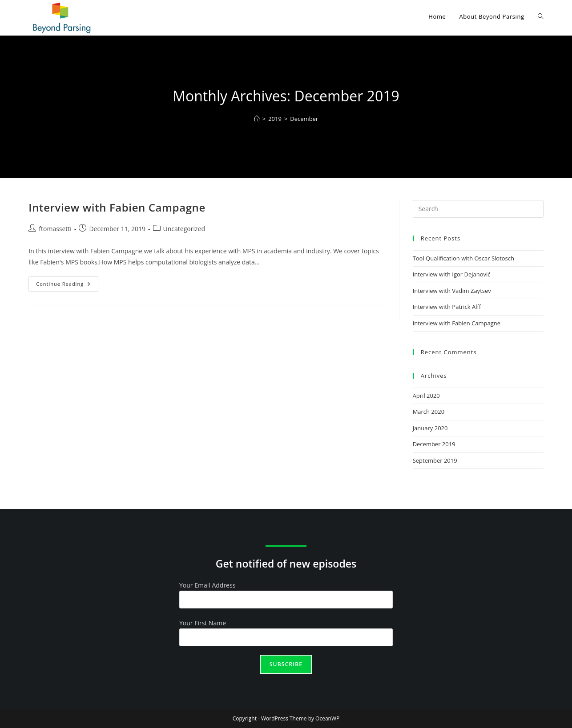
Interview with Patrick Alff (447, 307)
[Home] (257, 119)
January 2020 (430, 428)
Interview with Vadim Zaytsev (452, 291)
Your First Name (203, 623)
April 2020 (426, 396)
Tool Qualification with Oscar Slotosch (463, 258)
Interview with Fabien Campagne (117, 207)
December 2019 (434, 444)
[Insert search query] (478, 209)
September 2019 (435, 460)
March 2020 (429, 412)
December (304, 119)
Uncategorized (184, 229)
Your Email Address (207, 585)
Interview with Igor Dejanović (452, 274)
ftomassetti (55, 229)
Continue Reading (67, 282)
